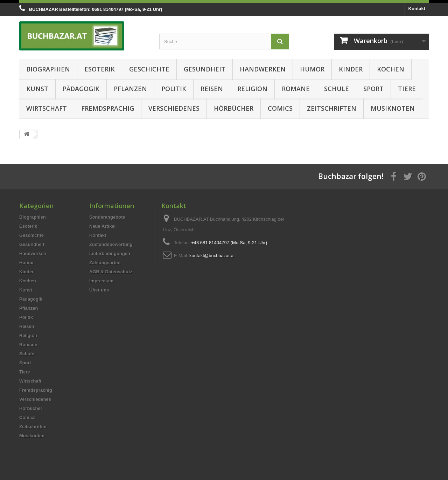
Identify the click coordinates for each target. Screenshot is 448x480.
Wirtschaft (47, 108)
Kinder (351, 69)
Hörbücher (234, 108)
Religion (252, 89)
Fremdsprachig (108, 108)
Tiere (407, 89)
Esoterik (100, 69)
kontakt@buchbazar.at (212, 256)
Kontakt (417, 9)
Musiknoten (393, 108)
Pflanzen (130, 89)
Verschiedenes (174, 108)
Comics (280, 108)
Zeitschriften (332, 108)
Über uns (99, 290)
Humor (312, 69)
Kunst (37, 89)
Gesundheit (205, 69)
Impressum (101, 281)
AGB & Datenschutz (111, 272)
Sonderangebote (107, 217)
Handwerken (263, 69)
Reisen (212, 89)
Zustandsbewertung (111, 244)
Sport (373, 89)
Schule (337, 89)
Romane (296, 89)
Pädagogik (81, 89)
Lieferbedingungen (110, 253)
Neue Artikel (102, 226)
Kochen (391, 69)
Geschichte (149, 69)
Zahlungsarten (105, 263)
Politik (174, 89)
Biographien (48, 69)
